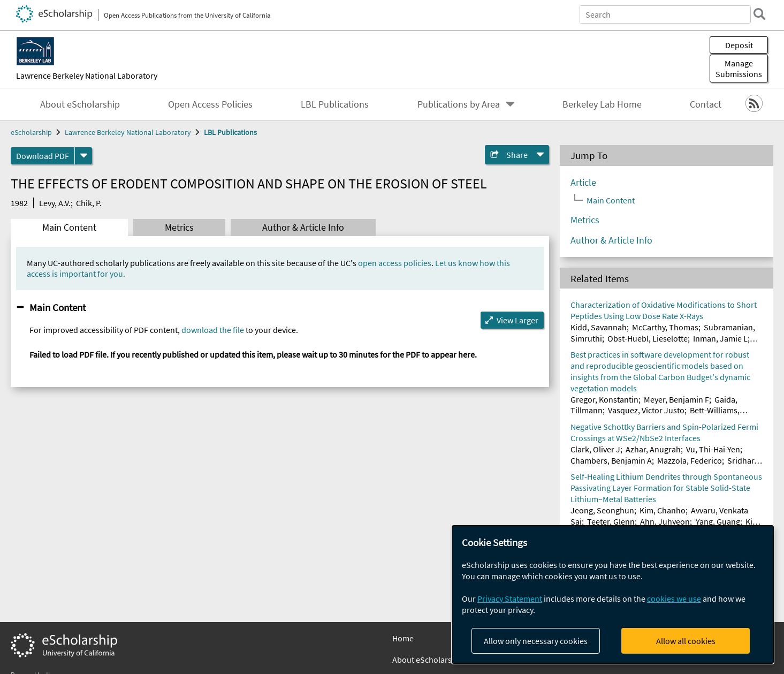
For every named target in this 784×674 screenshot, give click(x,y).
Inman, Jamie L (720, 338)
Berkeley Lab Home (602, 104)
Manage (739, 69)
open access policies (395, 263)
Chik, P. (89, 203)
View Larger (517, 320)
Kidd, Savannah (599, 327)
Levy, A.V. (55, 203)
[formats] (83, 156)
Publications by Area (459, 104)
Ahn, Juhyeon (665, 521)
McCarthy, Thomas (665, 327)
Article (583, 183)
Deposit (739, 45)
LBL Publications (335, 104)
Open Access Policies (210, 104)
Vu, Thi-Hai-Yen (713, 449)
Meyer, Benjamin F (676, 399)
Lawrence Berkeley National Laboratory (87, 75)
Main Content (69, 228)
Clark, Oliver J (595, 449)
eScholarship (31, 132)
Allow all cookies (686, 641)
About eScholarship (80, 104)
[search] (759, 14)
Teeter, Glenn (611, 521)
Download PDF (43, 156)
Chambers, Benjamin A (611, 460)
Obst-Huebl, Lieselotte (648, 338)
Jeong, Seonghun (602, 510)
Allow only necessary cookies (536, 641)
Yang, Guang (718, 521)
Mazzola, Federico (690, 460)
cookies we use (674, 599)
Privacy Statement (510, 599)
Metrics (179, 228)
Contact (706, 104)
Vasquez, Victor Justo (646, 410)
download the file (213, 330)
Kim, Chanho (663, 510)
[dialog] (613, 595)
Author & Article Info (303, 228)
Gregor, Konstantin (604, 399)
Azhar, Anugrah (653, 449)
